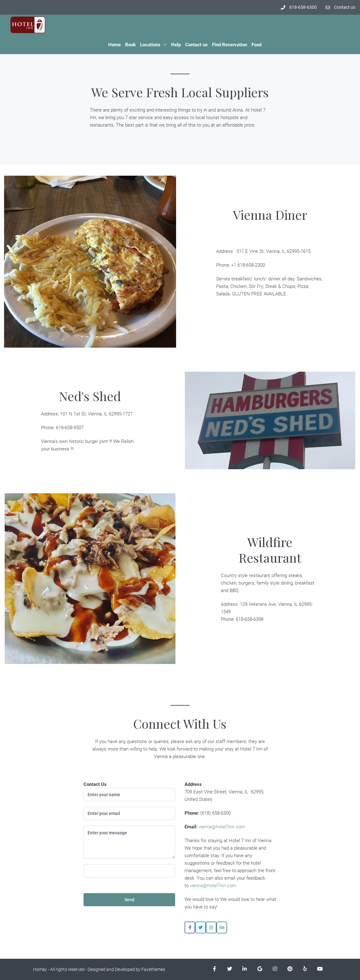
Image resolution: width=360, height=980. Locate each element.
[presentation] (135, 877)
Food (256, 45)
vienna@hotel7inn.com (222, 827)
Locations (150, 45)
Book (130, 45)
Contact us (340, 7)
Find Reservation (230, 45)
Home (114, 45)
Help (176, 45)
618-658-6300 (299, 7)
